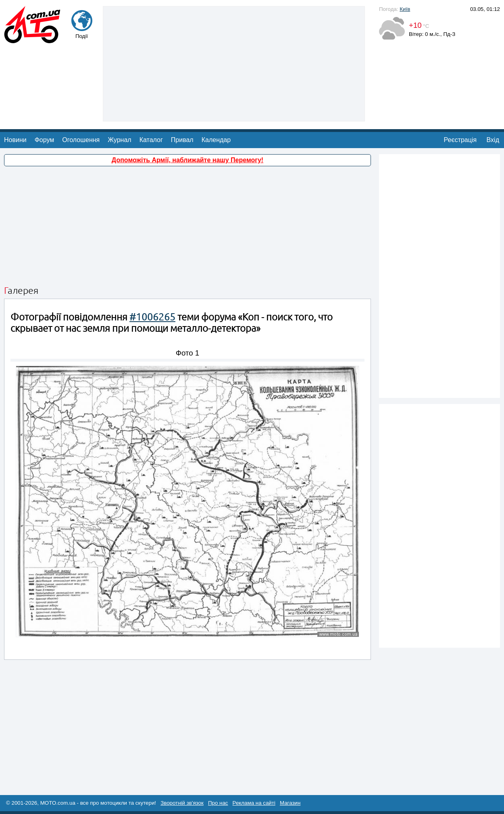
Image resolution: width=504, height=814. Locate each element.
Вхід (493, 140)
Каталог (151, 140)
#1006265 (152, 317)
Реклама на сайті (254, 803)
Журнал (119, 140)
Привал (182, 140)
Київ (405, 9)
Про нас (218, 803)
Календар (216, 140)
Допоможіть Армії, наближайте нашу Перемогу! (187, 160)
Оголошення (81, 140)
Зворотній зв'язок (182, 803)
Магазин (290, 803)
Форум (45, 140)
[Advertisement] (234, 63)
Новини (15, 140)
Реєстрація (460, 140)
